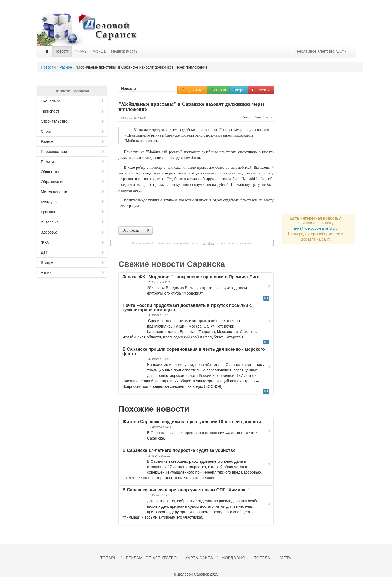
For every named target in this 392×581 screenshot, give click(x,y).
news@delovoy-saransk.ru (315, 228)
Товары (109, 558)
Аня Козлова (264, 117)
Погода (262, 558)
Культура (73, 202)
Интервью (73, 222)
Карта (285, 558)
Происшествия (73, 152)
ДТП (73, 252)
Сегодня (219, 90)
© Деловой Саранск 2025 (196, 574)
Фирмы (81, 51)
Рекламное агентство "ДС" (322, 51)
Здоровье (73, 232)
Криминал (73, 212)
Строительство (73, 121)
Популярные (193, 90)
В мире (73, 262)
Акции (73, 273)
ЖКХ (73, 242)
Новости (62, 51)
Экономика (73, 101)
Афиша (99, 51)
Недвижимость (124, 51)
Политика (73, 162)
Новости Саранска (72, 91)
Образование (73, 182)
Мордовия (233, 558)
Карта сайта (199, 558)
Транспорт (73, 111)
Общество (73, 172)
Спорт (73, 131)
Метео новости (73, 192)
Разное (73, 141)
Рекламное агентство (151, 558)
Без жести (261, 90)
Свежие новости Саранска (172, 264)
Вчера (239, 90)
